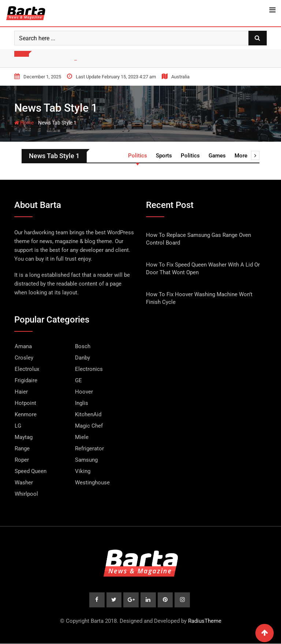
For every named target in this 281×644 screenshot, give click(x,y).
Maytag (24, 437)
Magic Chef (89, 426)
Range (22, 448)
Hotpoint (25, 403)
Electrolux (27, 369)
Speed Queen (31, 471)
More (247, 156)
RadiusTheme (205, 621)
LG (18, 426)
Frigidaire (26, 380)
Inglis (82, 403)
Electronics (89, 369)
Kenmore (26, 414)
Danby (83, 358)
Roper (22, 460)
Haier (21, 392)
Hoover (84, 392)
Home (24, 123)
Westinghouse (92, 483)
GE (78, 380)
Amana (23, 346)
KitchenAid (88, 414)
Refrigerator (89, 448)
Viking (83, 471)
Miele (82, 437)
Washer (24, 483)
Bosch (83, 346)
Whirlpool (26, 494)
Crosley (24, 358)
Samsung (86, 460)
